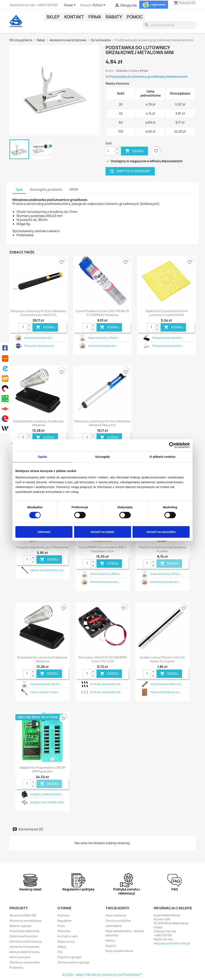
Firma (95, 17)
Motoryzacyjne (20, 957)
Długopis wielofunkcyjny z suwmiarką (42, 547)
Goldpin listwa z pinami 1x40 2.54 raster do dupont (162, 659)
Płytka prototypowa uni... (166, 692)
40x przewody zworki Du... (166, 684)
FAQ (60, 952)
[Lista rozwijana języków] (70, 5)
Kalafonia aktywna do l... (39, 338)
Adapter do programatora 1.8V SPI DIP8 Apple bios (42, 770)
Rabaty (114, 17)
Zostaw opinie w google (74, 962)
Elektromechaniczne (24, 936)
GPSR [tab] (74, 190)
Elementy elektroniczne (26, 941)
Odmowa (44, 532)
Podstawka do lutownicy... (168, 338)
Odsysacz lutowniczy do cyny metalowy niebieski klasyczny (102, 423)
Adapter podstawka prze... (47, 794)
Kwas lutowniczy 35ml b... (104, 338)
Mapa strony (66, 941)
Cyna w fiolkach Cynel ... (45, 692)
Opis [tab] (19, 190)
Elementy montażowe (24, 947)
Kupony (111, 946)
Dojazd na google (69, 957)
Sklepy (62, 947)
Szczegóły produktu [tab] (46, 190)
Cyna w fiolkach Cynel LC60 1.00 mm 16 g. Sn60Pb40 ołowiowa (102, 313)
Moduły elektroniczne (24, 952)
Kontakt (74, 17)
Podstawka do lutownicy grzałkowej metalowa (38, 423)
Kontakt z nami (67, 936)
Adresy (110, 940)
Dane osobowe (116, 915)
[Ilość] (110, 151)
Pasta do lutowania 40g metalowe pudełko (163, 549)
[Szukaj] (169, 25)
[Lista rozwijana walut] (100, 5)
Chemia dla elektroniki (24, 931)
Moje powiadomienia (119, 951)
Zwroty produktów (118, 921)
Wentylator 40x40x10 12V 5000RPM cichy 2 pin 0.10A (102, 659)
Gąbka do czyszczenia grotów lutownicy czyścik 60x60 (166, 313)
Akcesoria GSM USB (23, 915)
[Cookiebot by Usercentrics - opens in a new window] (172, 445)
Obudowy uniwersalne (25, 962)
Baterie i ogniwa (20, 926)
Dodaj (134, 151)
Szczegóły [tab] (102, 457)
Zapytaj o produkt (130, 171)
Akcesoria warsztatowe (25, 921)
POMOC (135, 17)
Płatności (64, 931)
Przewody (16, 967)
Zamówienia (114, 926)
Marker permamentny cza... (48, 570)
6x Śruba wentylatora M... (106, 684)
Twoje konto (117, 908)
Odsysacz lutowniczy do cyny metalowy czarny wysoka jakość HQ (38, 313)
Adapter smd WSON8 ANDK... (48, 802)
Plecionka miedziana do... (40, 346)
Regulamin (65, 921)
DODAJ (45, 327)
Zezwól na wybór (102, 532)
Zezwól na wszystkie (161, 532)
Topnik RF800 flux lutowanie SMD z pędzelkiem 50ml (102, 549)
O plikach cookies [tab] (162, 457)
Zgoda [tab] (42, 457)
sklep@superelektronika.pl (172, 943)
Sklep (53, 17)
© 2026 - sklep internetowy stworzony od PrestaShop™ (102, 975)
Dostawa (63, 915)
